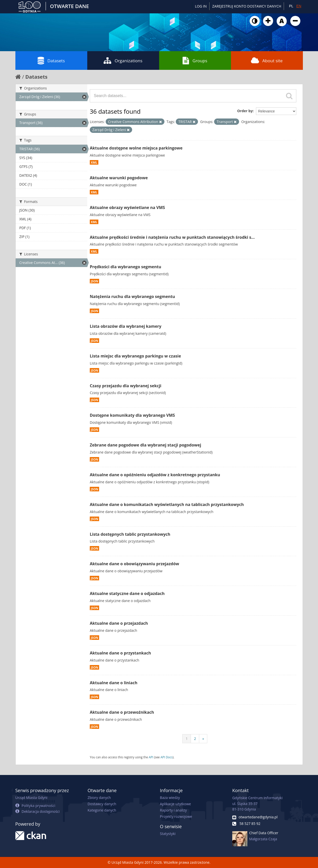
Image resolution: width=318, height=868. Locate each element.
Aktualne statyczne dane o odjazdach (127, 593)
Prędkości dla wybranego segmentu (125, 267)
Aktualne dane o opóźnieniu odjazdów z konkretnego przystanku (155, 475)
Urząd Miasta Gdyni (31, 798)
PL (291, 6)
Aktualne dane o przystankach (120, 653)
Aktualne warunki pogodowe (119, 178)
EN (299, 6)
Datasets (51, 61)
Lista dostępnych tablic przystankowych (130, 534)
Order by (245, 111)
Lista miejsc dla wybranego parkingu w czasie (135, 356)
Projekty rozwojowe (176, 816)
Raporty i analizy (173, 810)
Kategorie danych (102, 810)
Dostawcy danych (102, 804)
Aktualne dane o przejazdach (119, 623)
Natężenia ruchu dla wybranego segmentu (132, 296)
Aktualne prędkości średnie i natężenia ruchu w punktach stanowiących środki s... (172, 237)
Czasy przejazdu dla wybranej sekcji (126, 386)
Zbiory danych (99, 798)
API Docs (166, 757)
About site (267, 61)
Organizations (123, 61)
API (151, 757)
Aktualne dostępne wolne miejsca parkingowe (136, 148)
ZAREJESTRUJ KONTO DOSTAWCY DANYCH (247, 6)
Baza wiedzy (170, 798)
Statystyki (168, 834)
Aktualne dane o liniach (114, 683)
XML (94, 162)
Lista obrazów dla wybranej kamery (126, 326)
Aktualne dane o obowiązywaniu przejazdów (134, 564)
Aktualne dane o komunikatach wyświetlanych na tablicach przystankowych (167, 504)
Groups (195, 61)
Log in (201, 6)
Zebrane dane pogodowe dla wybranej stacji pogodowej (146, 445)
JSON (94, 281)
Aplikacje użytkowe (175, 804)
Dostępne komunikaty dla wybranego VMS (132, 415)
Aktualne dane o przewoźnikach (122, 712)
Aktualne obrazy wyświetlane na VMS (127, 207)
